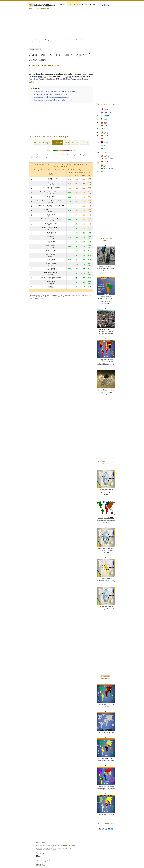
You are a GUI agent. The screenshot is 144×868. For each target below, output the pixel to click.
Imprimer (38, 49)
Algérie (104, 119)
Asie (67, 142)
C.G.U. (68, 848)
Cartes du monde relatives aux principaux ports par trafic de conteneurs (55, 91)
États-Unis (42, 76)
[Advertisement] (72, 25)
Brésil (31, 81)
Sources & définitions (72, 854)
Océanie (85, 142)
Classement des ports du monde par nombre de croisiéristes (52, 97)
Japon (104, 152)
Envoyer (32, 49)
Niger (104, 165)
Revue (93, 5)
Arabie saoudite (107, 169)
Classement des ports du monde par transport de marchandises (52, 94)
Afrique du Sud (107, 172)
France (104, 109)
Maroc (104, 126)
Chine (104, 139)
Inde (104, 145)
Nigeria (105, 132)
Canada (105, 135)
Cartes (62, 5)
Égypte (104, 142)
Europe (75, 142)
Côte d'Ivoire (106, 129)
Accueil (32, 40)
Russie (104, 122)
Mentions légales (71, 845)
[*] (87, 170)
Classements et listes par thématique (46, 40)
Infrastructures (63, 40)
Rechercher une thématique (74, 857)
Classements (74, 5)
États (85, 5)
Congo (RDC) (106, 112)
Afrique (47, 142)
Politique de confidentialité (74, 851)
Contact (43, 861)
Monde (37, 142)
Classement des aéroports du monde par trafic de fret (50, 100)
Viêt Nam (105, 162)
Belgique (105, 155)
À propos (43, 858)
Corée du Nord (107, 159)
